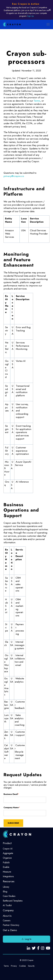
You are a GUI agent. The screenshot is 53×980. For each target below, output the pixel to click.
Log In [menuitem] (28, 939)
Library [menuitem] (6, 887)
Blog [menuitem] (5, 892)
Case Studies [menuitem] (9, 896)
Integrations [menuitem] (8, 876)
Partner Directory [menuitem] (11, 925)
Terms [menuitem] (6, 966)
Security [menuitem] (31, 966)
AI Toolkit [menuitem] (7, 905)
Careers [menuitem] (7, 921)
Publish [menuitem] (6, 863)
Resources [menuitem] (9, 881)
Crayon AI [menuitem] (8, 849)
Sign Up (30, 16)
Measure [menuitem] (7, 872)
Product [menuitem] (7, 843)
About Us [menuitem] (7, 916)
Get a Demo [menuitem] (10, 930)
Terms (37, 101)
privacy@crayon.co (14, 176)
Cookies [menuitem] (22, 966)
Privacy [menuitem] (14, 966)
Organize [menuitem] (7, 858)
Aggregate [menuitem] (8, 853)
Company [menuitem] (8, 910)
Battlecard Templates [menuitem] (13, 901)
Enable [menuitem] (6, 867)
